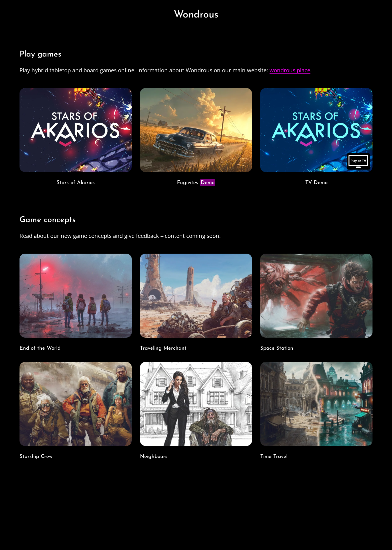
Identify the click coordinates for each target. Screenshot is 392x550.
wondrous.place (290, 70)
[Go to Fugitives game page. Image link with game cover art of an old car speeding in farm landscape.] (196, 138)
